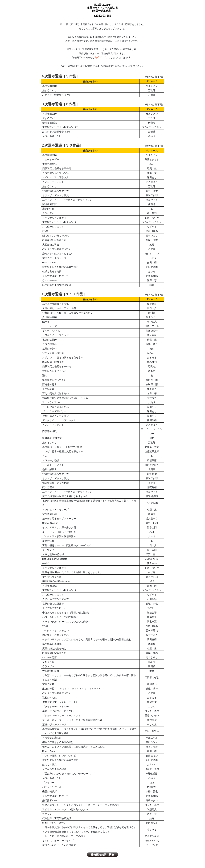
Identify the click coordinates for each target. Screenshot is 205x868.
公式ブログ (100, 57)
